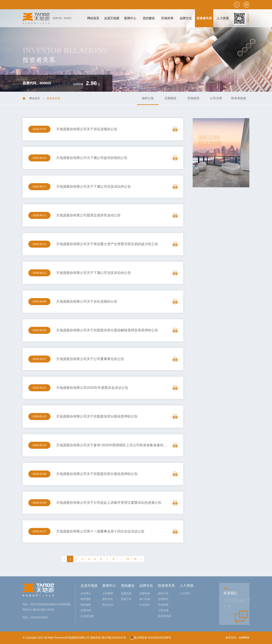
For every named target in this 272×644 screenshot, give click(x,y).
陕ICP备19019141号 (114, 638)
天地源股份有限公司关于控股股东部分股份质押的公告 (97, 416)
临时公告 (148, 98)
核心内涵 (145, 599)
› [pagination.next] (142, 559)
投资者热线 (239, 98)
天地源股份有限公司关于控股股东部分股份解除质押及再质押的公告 (107, 330)
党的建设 (128, 586)
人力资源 (187, 586)
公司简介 (86, 593)
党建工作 (126, 599)
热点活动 (108, 605)
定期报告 (171, 98)
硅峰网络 (244, 638)
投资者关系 (166, 586)
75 (135, 559)
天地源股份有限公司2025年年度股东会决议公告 (92, 388)
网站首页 (35, 98)
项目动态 (108, 599)
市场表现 (193, 98)
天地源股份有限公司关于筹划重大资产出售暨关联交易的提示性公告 (107, 244)
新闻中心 (109, 586)
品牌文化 (146, 586)
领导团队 (86, 599)
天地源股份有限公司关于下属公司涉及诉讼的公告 (93, 187)
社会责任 (145, 605)
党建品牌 (126, 593)
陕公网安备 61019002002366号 (151, 638)
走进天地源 (89, 586)
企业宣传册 (87, 616)
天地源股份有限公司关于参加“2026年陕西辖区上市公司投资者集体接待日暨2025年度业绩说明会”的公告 (134, 445)
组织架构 (86, 605)
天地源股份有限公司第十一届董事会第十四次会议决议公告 (100, 531)
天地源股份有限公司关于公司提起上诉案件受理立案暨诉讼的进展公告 (109, 503)
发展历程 (86, 610)
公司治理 (216, 98)
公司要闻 (108, 593)
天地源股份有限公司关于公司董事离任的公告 (90, 359)
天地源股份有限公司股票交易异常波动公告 (88, 215)
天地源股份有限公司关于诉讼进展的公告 (87, 129)
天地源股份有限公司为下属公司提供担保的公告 (92, 158)
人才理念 (185, 593)
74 (127, 559)
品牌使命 (145, 593)
